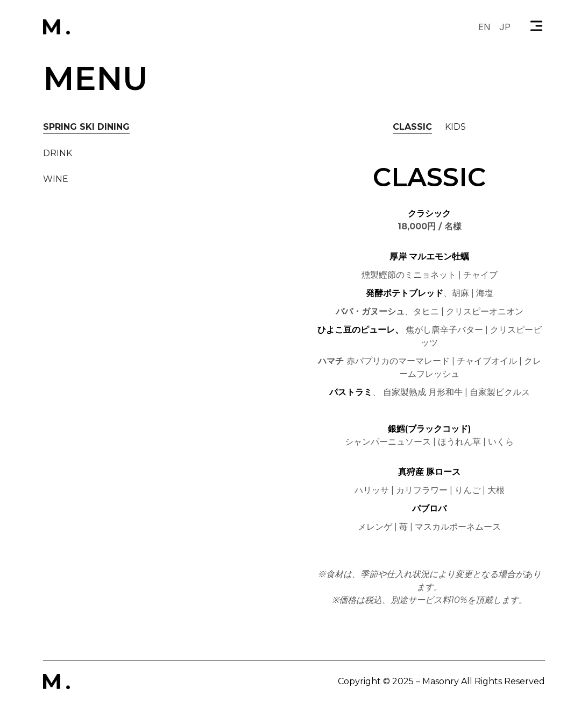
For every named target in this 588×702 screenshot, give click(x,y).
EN (484, 27)
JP (505, 27)
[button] (536, 27)
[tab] (86, 127)
